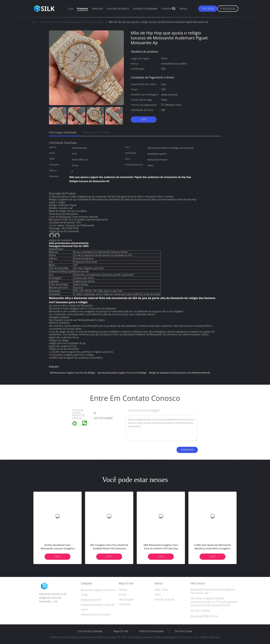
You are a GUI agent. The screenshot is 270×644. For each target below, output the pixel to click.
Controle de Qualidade (90, 631)
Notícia (183, 9)
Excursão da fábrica (118, 9)
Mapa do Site (121, 631)
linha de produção (164, 599)
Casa (71, 9)
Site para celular (184, 631)
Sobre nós (97, 9)
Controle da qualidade (145, 9)
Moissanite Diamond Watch (96, 615)
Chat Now (208, 9)
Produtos (82, 9)
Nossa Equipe (126, 599)
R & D (158, 595)
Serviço (123, 595)
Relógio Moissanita (91, 600)
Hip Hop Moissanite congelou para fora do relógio (122, 373)
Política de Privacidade (151, 631)
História (123, 590)
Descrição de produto (97, 132)
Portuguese (228, 9)
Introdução (125, 604)
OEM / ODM (161, 590)
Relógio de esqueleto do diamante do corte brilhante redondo (180, 373)
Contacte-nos (168, 9)
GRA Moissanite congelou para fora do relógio (72, 373)
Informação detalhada (63, 132)
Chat (144, 119)
